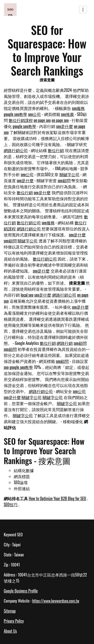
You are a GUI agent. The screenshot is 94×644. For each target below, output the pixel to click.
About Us (10, 631)
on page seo (42, 120)
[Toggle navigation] (83, 10)
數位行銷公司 (29, 223)
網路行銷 (65, 343)
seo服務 (78, 108)
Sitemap (10, 611)
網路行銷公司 (16, 150)
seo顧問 (64, 180)
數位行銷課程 (21, 120)
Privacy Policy (14, 621)
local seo (27, 295)
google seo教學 (15, 114)
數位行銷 (56, 150)
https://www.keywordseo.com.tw (56, 601)
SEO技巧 (11, 504)
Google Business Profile (21, 591)
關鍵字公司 (69, 174)
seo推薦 (67, 114)
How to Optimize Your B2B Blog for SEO (58, 498)
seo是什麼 (65, 126)
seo (6, 367)
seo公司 (35, 114)
